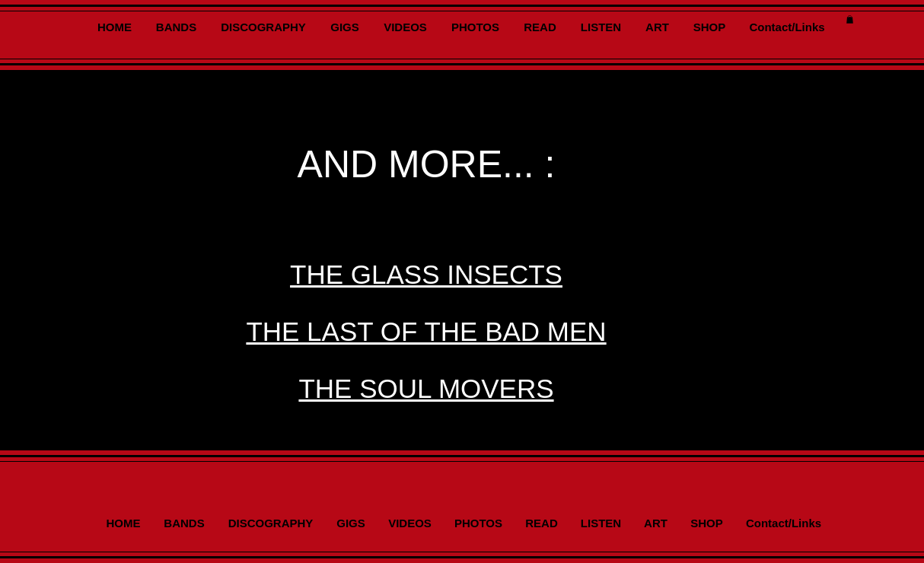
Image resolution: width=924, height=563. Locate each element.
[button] (850, 19)
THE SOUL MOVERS (426, 388)
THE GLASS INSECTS (426, 274)
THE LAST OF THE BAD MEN (426, 331)
